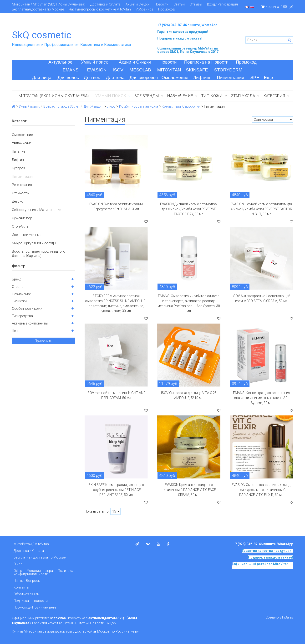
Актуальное (60, 62)
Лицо (111, 106)
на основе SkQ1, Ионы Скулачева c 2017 (188, 50)
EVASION (97, 70)
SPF (255, 77)
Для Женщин (94, 106)
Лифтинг (202, 77)
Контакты (21, 587)
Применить (43, 341)
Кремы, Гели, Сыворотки (181, 106)
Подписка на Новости (206, 62)
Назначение (180, 96)
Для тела (115, 77)
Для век (92, 77)
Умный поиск (94, 62)
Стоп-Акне (20, 226)
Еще (269, 77)
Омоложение (175, 77)
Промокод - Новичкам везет (36, 607)
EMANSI (71, 70)
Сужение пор (22, 218)
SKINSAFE (197, 70)
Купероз (18, 168)
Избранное (145, 9)
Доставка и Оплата (105, 4)
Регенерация (22, 185)
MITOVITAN (169, 70)
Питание (18, 151)
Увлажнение (22, 143)
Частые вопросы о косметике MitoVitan (100, 9)
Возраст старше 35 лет (61, 106)
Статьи (179, 4)
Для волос (68, 77)
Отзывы (196, 4)
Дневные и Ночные (27, 235)
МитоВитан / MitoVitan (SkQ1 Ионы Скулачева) (49, 4)
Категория (274, 96)
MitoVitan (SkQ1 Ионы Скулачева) (54, 96)
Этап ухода (243, 96)
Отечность (20, 193)
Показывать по (97, 511)
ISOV (118, 70)
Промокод (166, 9)
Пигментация (231, 77)
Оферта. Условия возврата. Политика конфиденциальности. (43, 572)
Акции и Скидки (137, 4)
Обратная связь (26, 594)
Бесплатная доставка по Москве (38, 9)
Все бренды (147, 96)
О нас (18, 564)
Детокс (18, 201)
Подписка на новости (31, 601)
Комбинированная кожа (139, 106)
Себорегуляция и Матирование (36, 210)
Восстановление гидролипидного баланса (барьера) (39, 254)
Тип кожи (212, 96)
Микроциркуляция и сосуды (34, 243)
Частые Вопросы (27, 581)
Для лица (42, 77)
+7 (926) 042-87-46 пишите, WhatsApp (187, 25)
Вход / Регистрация (222, 4)
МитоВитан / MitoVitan (31, 544)
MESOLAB (140, 70)
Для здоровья (144, 77)
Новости (161, 4)
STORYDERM (228, 70)
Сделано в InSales (279, 617)
